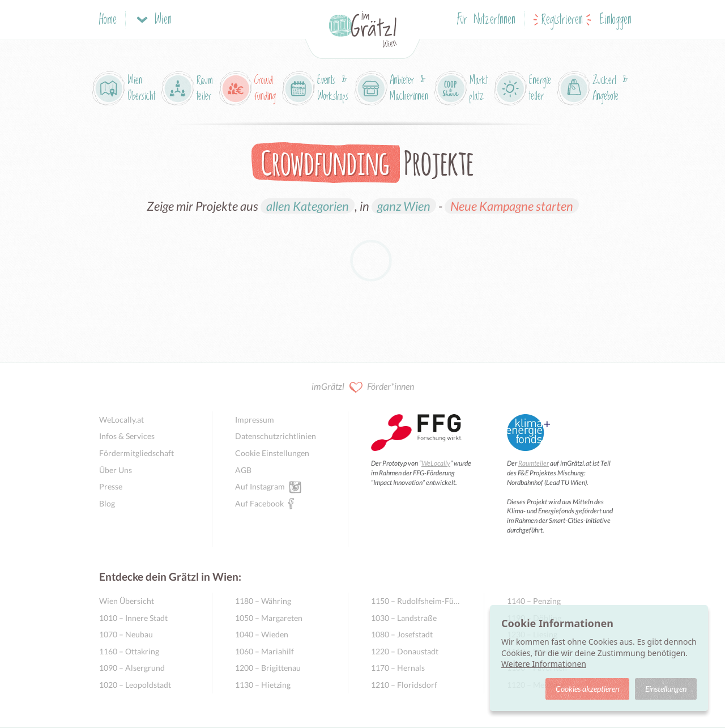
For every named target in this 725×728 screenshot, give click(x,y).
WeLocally (436, 463)
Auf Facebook (259, 503)
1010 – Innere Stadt (133, 618)
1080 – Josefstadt (402, 634)
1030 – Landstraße (404, 618)
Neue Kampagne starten (512, 206)
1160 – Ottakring (129, 651)
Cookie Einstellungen (272, 453)
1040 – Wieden (262, 634)
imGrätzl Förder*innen (363, 387)
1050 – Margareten (269, 618)
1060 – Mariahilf (265, 651)
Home (108, 20)
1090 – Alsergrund (132, 668)
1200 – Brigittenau (268, 668)
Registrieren (562, 20)
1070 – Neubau (126, 634)
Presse (111, 486)
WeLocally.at (121, 420)
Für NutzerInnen (486, 20)
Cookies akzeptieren (587, 689)
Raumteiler (534, 463)
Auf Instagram (260, 486)
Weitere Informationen (544, 664)
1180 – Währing (263, 601)
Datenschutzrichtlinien (276, 436)
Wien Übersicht (127, 601)
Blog (107, 503)
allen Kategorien (308, 206)
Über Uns (116, 470)
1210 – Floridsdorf (404, 685)
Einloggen (616, 20)
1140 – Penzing (534, 601)
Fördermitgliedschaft (137, 453)
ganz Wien (404, 206)
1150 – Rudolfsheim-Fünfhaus (416, 601)
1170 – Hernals (398, 668)
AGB (243, 470)
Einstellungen (666, 689)
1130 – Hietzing (263, 685)
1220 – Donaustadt (405, 651)
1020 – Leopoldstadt (135, 685)
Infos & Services (127, 436)
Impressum (255, 420)
